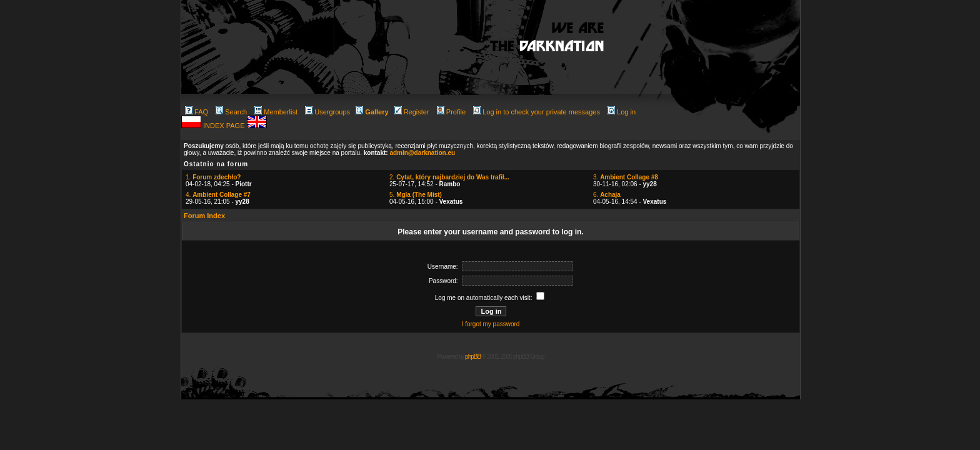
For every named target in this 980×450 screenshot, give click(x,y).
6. (607, 195)
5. (416, 195)
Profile (451, 112)
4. (218, 195)
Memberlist (276, 112)
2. (449, 177)
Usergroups (327, 112)
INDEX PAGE (225, 126)
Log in (622, 112)
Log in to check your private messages (537, 112)
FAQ (197, 112)
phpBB (473, 357)
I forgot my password (491, 324)
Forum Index (204, 216)
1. (213, 177)
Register (412, 112)
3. (626, 177)
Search (231, 112)
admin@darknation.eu (422, 153)
